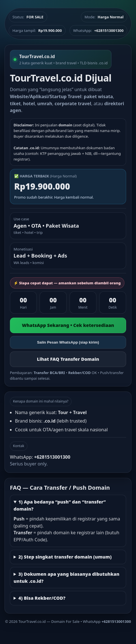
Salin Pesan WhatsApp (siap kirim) (68, 342)
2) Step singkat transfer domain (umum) (65, 557)
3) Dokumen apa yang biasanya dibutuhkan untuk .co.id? (66, 578)
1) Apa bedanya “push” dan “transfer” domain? (60, 505)
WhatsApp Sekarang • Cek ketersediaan (68, 325)
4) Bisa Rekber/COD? (42, 598)
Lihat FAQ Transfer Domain (68, 359)
